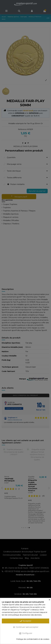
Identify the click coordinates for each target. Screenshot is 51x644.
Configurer (26, 633)
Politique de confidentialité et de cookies (33, 639)
